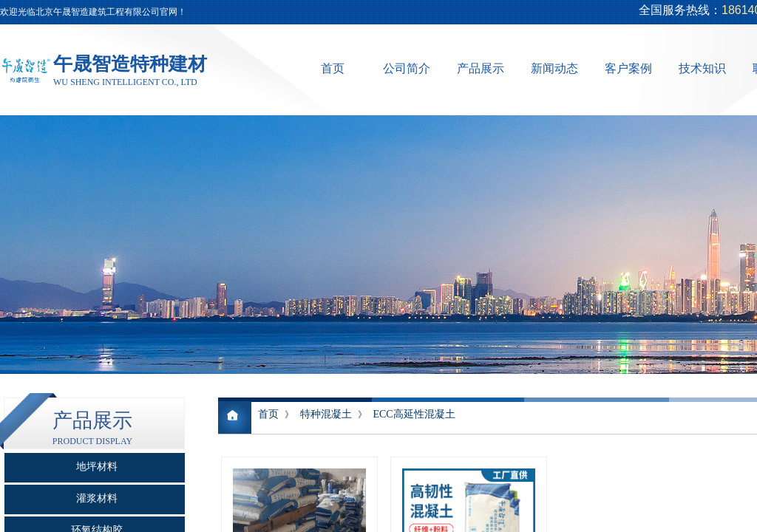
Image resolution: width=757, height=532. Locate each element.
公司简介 (407, 68)
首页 (333, 68)
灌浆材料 (97, 498)
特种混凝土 (326, 414)
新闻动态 (554, 68)
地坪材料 (97, 467)
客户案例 (628, 68)
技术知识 (702, 68)
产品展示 (481, 68)
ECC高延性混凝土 (414, 414)
